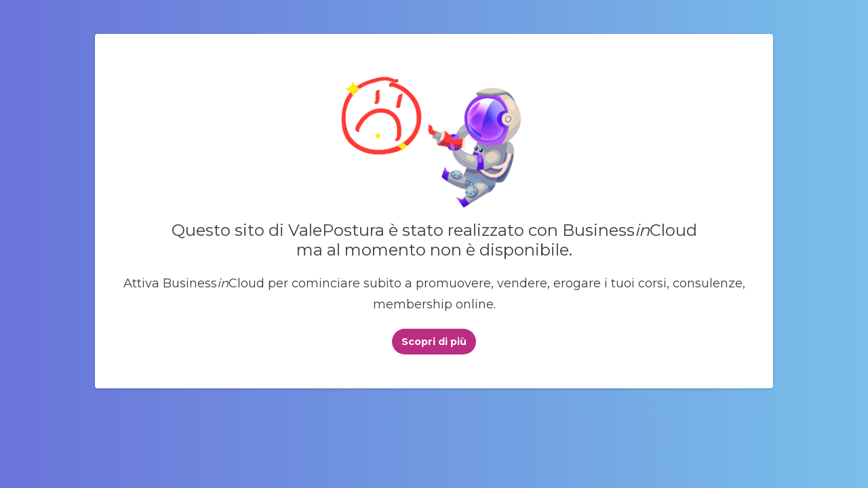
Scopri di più (434, 342)
